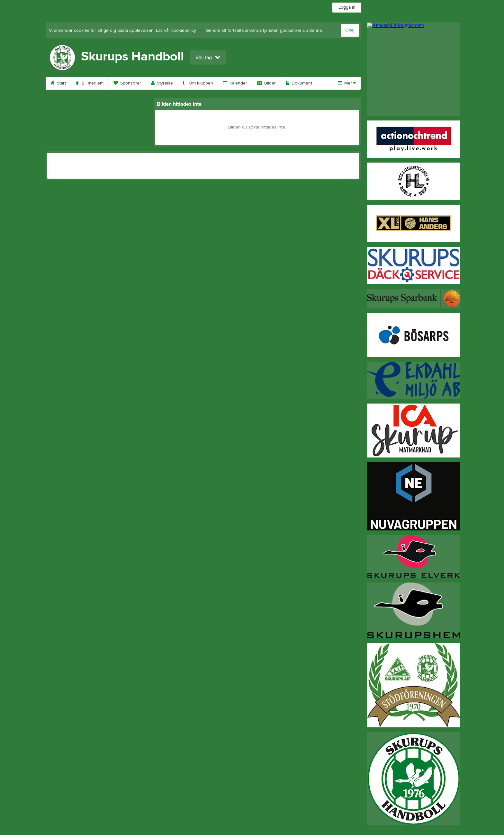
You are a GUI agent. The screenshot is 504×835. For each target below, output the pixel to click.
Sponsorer (127, 83)
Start (58, 83)
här (200, 31)
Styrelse (162, 83)
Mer (347, 83)
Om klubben (198, 83)
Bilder (266, 83)
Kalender (235, 83)
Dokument (299, 83)
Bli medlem (90, 83)
